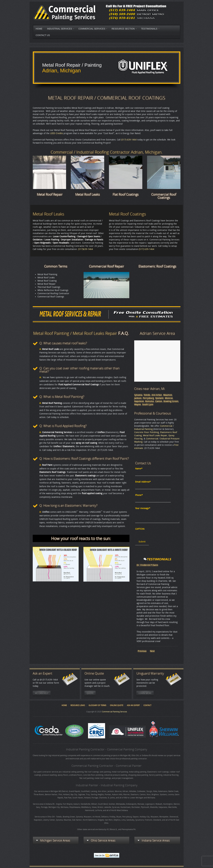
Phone (139, 495)
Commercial (166, 426)
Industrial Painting (143, 429)
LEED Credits (57, 133)
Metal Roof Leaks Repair (155, 436)
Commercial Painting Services (114, 712)
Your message (143, 508)
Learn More (145, 693)
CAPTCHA (140, 529)
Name (139, 469)
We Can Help (42, 693)
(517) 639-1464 (129, 140)
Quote (90, 693)
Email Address (143, 482)
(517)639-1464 (86, 249)
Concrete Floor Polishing (147, 432)
